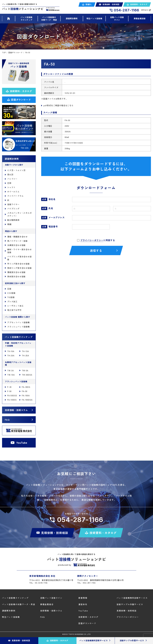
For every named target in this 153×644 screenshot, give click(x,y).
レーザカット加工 (15, 306)
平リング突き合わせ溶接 (18, 264)
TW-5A (25, 370)
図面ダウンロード (87, 623)
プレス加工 (12, 301)
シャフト (11, 187)
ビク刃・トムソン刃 (16, 170)
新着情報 (83, 598)
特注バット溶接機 (94, 18)
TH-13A (25, 351)
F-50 (9, 391)
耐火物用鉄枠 (13, 220)
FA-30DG (26, 387)
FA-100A (26, 395)
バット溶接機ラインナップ (15, 598)
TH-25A (25, 355)
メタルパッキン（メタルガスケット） (20, 214)
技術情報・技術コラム (16, 410)
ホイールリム (13, 192)
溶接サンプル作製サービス (130, 604)
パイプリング (13, 209)
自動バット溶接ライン (117, 18)
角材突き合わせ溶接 (16, 276)
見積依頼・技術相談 (127, 611)
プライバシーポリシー (92, 240)
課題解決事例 (72, 18)
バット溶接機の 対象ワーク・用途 (49, 18)
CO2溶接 (11, 293)
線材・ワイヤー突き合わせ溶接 (20, 251)
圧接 (9, 289)
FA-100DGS (27, 400)
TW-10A (11, 375)
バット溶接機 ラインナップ (26, 18)
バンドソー (12, 179)
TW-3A (11, 370)
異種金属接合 (47, 604)
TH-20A (11, 355)
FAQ (7, 420)
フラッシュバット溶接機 (18, 327)
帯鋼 (9, 224)
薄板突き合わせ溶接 (16, 272)
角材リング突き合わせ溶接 (20, 268)
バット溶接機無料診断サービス (132, 598)
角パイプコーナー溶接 (17, 241)
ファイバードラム (15, 196)
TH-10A (11, 351)
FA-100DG (12, 400)
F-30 (9, 387)
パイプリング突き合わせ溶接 (20, 258)
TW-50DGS (27, 375)
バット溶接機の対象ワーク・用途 (19, 604)
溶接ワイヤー (13, 204)
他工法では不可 (14, 310)
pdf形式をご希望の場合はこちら (59, 105)
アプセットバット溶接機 (18, 322)
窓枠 (9, 183)
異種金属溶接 (140, 18)
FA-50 (25, 391)
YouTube (83, 611)
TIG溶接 (11, 297)
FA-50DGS (12, 395)
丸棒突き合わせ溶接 (16, 245)
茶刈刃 (10, 174)
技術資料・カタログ (88, 617)
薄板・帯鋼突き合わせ (17, 237)
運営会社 (83, 604)
